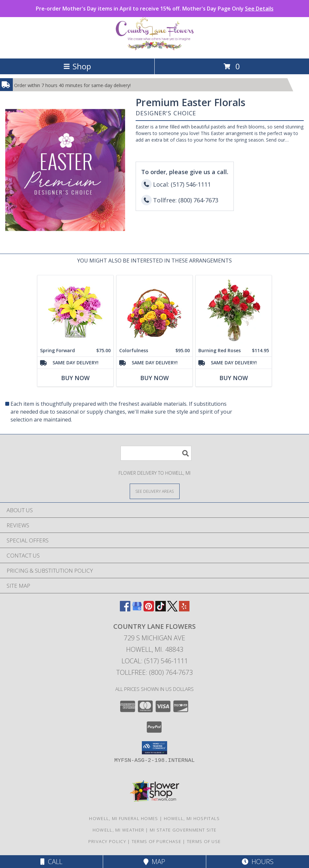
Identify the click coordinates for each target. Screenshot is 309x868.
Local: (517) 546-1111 (155, 661)
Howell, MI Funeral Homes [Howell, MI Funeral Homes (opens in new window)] (123, 818)
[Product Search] (156, 453)
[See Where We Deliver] (155, 491)
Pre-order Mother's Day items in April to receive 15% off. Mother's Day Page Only (155, 9)
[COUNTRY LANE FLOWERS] (155, 49)
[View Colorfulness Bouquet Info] (154, 310)
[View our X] (172, 609)
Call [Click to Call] (51, 862)
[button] (154, 748)
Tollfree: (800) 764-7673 (154, 672)
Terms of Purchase (156, 841)
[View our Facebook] (125, 609)
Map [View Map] (154, 862)
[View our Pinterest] (149, 609)
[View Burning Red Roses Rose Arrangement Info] (234, 310)
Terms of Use (204, 841)
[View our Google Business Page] (137, 609)
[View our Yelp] (184, 609)
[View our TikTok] (161, 609)
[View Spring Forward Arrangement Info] (75, 310)
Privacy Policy (107, 841)
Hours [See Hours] (258, 862)
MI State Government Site (183, 830)
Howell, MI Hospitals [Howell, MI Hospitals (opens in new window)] (192, 818)
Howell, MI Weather (118, 830)
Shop (77, 66)
